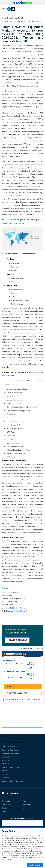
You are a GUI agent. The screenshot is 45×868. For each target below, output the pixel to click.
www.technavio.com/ (18, 611)
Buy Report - (14, 662)
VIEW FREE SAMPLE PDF (17, 693)
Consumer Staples (8, 746)
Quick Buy (23, 686)
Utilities (4, 771)
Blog (25, 801)
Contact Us (6, 804)
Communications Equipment (12, 781)
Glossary (5, 808)
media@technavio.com (16, 608)
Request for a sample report (13, 223)
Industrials (6, 764)
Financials (5, 778)
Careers (5, 811)
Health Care (6, 757)
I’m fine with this (35, 865)
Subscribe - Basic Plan (15, 673)
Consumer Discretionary (11, 750)
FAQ (25, 808)
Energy (4, 774)
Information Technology (11, 753)
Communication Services (11, 767)
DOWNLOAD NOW (17, 640)
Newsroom (27, 804)
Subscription (6, 801)
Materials (5, 760)
